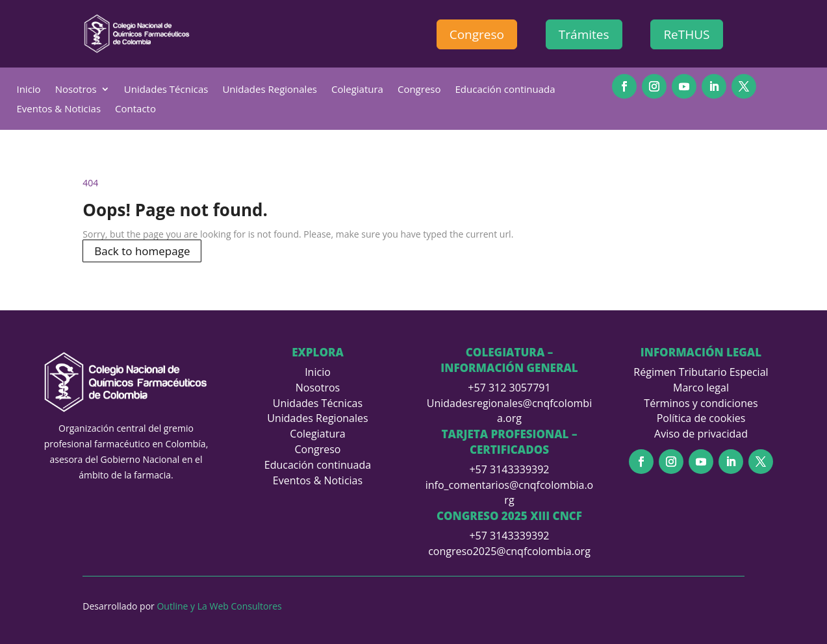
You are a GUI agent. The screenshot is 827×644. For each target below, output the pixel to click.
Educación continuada (505, 90)
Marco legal (701, 388)
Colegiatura (357, 90)
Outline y (177, 606)
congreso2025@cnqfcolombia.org (509, 551)
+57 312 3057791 (509, 388)
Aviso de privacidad (701, 434)
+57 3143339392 (509, 469)
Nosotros (76, 90)
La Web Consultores (240, 606)
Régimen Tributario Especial (701, 372)
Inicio (28, 90)
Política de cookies (701, 418)
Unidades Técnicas (166, 90)
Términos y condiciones (701, 403)
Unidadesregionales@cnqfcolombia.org (509, 411)
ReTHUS (686, 34)
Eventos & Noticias (58, 109)
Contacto (135, 109)
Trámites (584, 34)
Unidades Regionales (270, 90)
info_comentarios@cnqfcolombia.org (510, 493)
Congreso (477, 34)
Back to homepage (142, 251)
